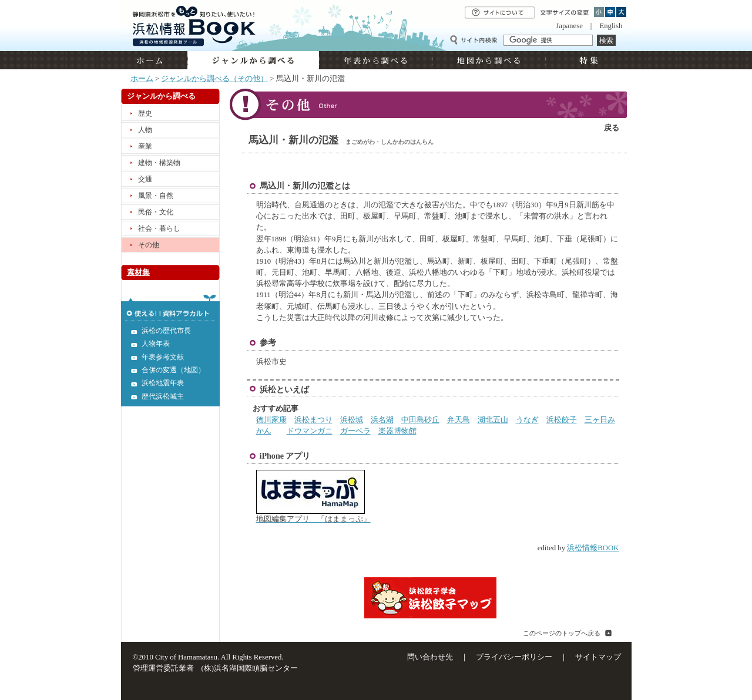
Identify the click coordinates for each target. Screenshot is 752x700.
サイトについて (500, 13)
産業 (145, 146)
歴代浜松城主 (163, 396)
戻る (612, 128)
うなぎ (527, 420)
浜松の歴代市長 (166, 331)
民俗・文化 (156, 212)
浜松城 (352, 420)
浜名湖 (382, 420)
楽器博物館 (397, 431)
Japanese (569, 26)
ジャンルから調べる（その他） (214, 79)
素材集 (138, 272)
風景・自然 (156, 196)
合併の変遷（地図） (173, 370)
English (611, 26)
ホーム (154, 60)
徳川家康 (271, 420)
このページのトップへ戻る (562, 633)
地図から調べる (489, 60)
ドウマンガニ (310, 431)
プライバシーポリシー (514, 657)
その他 (149, 245)
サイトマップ (598, 657)
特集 (587, 60)
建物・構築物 (159, 163)
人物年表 (156, 344)
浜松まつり (313, 420)
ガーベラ (355, 431)
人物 (145, 130)
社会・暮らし (159, 228)
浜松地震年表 (163, 383)
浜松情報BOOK (593, 548)
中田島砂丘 (420, 420)
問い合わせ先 (430, 657)
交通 (145, 179)
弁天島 (459, 420)
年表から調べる (376, 60)
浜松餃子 (562, 420)
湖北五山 (493, 420)
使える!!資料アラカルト (170, 308)
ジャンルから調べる (253, 60)
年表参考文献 (163, 357)
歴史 (145, 113)
